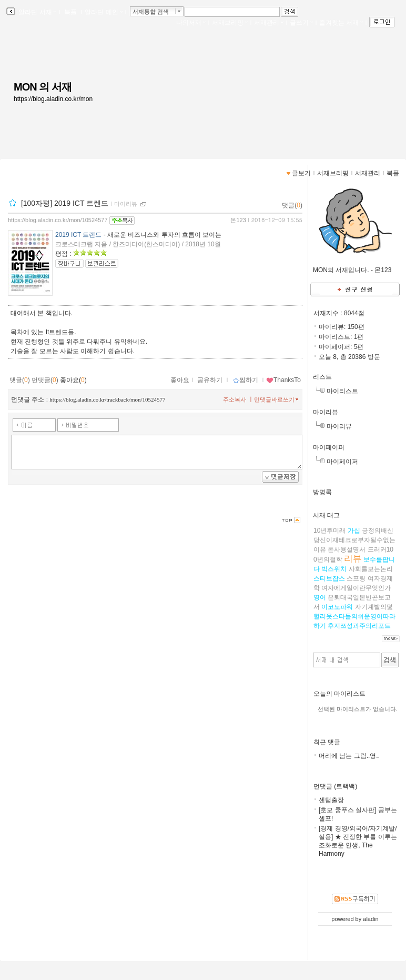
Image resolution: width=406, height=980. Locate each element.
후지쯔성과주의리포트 (359, 626)
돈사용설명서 (347, 549)
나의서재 (191, 23)
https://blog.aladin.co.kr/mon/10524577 (58, 220)
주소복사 (235, 399)
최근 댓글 (327, 742)
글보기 (301, 173)
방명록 (322, 492)
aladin (371, 919)
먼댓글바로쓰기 (277, 399)
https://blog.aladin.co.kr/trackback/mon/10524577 (107, 399)
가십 (354, 531)
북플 (71, 12)
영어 (320, 597)
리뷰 (353, 559)
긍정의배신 (378, 531)
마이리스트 (342, 391)
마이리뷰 (326, 412)
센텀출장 (331, 800)
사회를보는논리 (371, 569)
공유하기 (210, 380)
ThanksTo (283, 380)
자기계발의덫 (374, 607)
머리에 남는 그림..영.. (349, 756)
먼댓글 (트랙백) (335, 786)
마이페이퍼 (329, 447)
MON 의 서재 (43, 87)
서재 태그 (326, 515)
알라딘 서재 (37, 12)
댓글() (292, 205)
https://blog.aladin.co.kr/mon (53, 99)
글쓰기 (301, 23)
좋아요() (73, 380)
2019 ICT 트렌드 (78, 235)
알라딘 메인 (103, 12)
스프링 (356, 578)
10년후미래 (329, 531)
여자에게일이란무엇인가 (356, 588)
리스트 (322, 377)
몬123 (238, 220)
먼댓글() (45, 380)
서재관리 (269, 23)
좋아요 (180, 380)
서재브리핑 (230, 23)
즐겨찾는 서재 (341, 23)
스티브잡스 (329, 578)
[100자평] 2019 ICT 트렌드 (65, 203)
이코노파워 (337, 607)
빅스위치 (334, 569)
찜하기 (245, 380)
